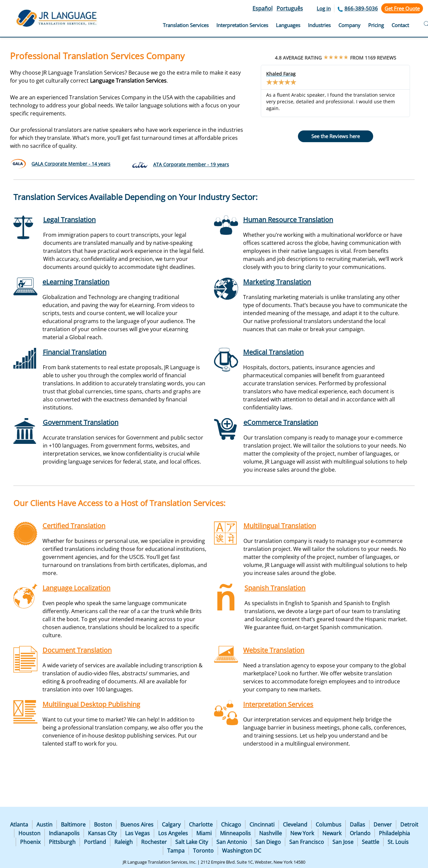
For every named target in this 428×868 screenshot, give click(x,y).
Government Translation (81, 422)
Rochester (154, 842)
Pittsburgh (62, 842)
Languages (288, 25)
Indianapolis (64, 833)
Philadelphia (394, 833)
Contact (400, 25)
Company (349, 25)
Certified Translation (74, 526)
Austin (44, 825)
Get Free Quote (402, 8)
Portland (95, 842)
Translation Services (186, 25)
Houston (29, 833)
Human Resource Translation (288, 220)
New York (302, 833)
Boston (103, 825)
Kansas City (102, 833)
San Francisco (307, 842)
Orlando (360, 833)
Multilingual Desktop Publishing (91, 704)
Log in (324, 8)
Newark (332, 833)
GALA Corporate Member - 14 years (71, 164)
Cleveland (295, 825)
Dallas (357, 825)
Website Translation (274, 650)
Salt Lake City (192, 842)
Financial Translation (75, 352)
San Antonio (232, 842)
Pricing (376, 25)
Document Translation (77, 650)
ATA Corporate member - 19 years (191, 164)
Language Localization (76, 588)
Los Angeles (173, 833)
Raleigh (124, 842)
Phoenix (30, 842)
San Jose (343, 842)
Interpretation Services (242, 25)
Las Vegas (137, 833)
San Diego (268, 842)
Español (262, 8)
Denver (383, 825)
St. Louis (398, 842)
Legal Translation (69, 220)
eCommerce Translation (281, 422)
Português (290, 8)
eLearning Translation (76, 282)
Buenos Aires (137, 825)
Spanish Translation (275, 588)
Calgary (171, 825)
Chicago (231, 825)
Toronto (203, 851)
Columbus (329, 825)
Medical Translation (273, 352)
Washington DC (242, 851)
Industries (319, 25)
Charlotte (201, 825)
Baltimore (73, 825)
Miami (204, 833)
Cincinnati (262, 825)
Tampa (176, 851)
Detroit (409, 825)
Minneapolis (235, 833)
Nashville (271, 833)
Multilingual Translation (280, 526)
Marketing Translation (277, 282)
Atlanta (19, 825)
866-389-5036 (361, 8)
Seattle (370, 842)
